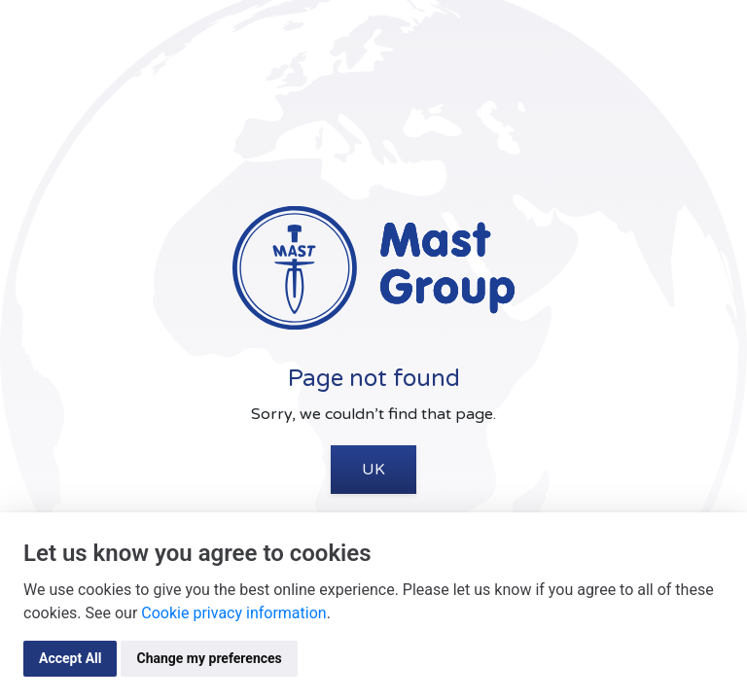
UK (373, 470)
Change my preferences (209, 658)
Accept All (70, 658)
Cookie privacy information (233, 613)
